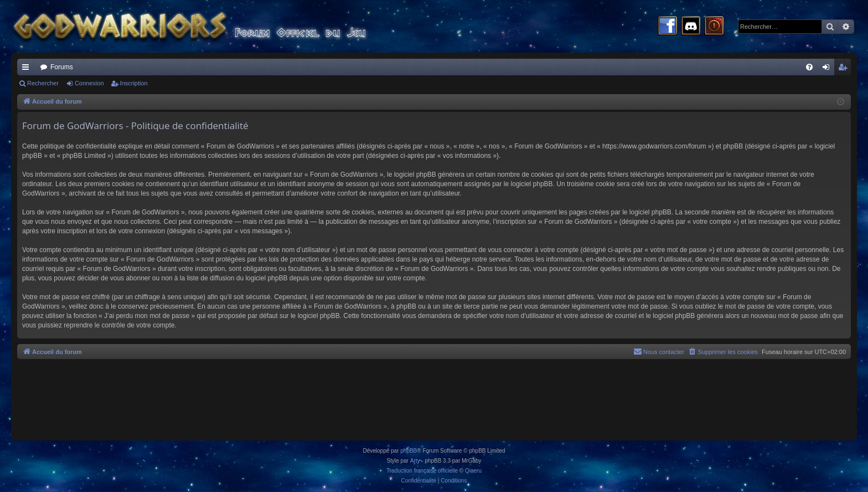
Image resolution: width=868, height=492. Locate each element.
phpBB (409, 451)
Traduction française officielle (422, 471)
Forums (62, 67)
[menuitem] (809, 67)
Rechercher (43, 83)
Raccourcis (28, 69)
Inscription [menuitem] (845, 69)
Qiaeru (473, 471)
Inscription (134, 83)
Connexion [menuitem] (828, 69)
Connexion (89, 83)
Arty (415, 461)
